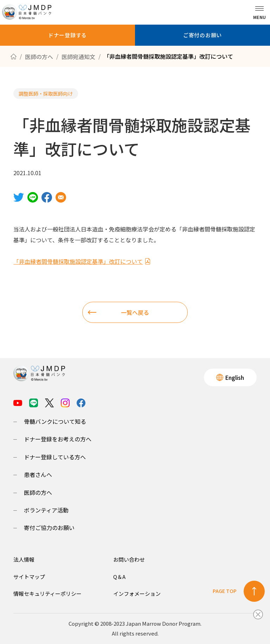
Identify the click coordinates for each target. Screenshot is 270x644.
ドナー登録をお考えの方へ (58, 439)
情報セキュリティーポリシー (47, 594)
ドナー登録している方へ (55, 457)
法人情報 (24, 559)
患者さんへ (38, 474)
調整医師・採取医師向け (46, 94)
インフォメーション (137, 594)
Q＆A (119, 577)
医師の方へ (38, 492)
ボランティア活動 (46, 510)
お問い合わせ (129, 559)
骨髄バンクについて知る (55, 421)
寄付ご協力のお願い (49, 528)
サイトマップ (29, 577)
